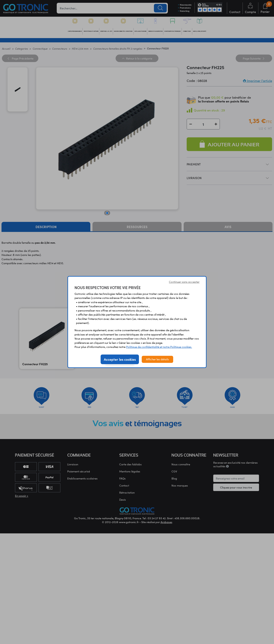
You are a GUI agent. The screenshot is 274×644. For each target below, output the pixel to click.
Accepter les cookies (120, 359)
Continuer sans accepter (184, 282)
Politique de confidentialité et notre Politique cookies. (159, 347)
